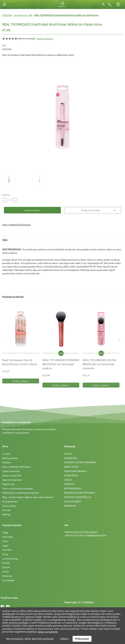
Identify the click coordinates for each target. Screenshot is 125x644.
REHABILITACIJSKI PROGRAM (80, 493)
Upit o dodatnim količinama (16, 225)
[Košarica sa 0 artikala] (118, 4)
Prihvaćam (82, 639)
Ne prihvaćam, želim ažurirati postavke (30, 639)
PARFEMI (69, 484)
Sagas (5, 545)
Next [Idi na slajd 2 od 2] (119, 344)
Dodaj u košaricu (21, 381)
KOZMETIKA (71, 458)
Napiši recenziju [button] (45, 39)
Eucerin (6, 567)
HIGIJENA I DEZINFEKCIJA (78, 497)
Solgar (5, 532)
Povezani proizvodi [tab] (13, 297)
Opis (5, 240)
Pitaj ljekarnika (10, 501)
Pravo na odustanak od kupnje (17, 488)
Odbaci (64, 639)
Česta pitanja (9, 506)
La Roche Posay (10, 559)
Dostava (6, 462)
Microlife (7, 550)
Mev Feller (8, 537)
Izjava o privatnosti (12, 475)
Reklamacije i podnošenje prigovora (21, 493)
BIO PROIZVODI (73, 488)
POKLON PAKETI (73, 501)
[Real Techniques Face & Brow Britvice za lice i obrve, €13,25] (21, 329)
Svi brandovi (8, 580)
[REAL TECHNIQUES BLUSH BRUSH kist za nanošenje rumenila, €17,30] (101, 329)
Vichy (5, 554)
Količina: (6, 195)
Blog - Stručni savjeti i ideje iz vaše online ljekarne (28, 497)
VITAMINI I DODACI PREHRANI (80, 462)
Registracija (8, 484)
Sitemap (7, 514)
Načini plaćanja (10, 458)
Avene (6, 571)
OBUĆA (68, 480)
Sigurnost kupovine (12, 480)
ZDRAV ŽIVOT (71, 475)
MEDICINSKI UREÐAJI (75, 471)
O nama (6, 454)
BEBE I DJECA (71, 467)
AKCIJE (68, 454)
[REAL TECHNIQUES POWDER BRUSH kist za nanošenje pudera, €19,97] (61, 329)
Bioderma (7, 576)
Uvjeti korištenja (11, 471)
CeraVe (6, 563)
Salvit (5, 541)
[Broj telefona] (110, 4)
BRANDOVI (70, 506)
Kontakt (6, 510)
